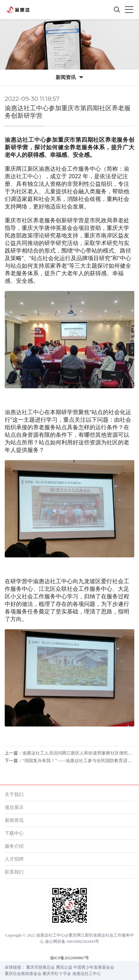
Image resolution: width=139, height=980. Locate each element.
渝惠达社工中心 (25, 140)
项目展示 (14, 807)
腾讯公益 (64, 967)
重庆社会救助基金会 (23, 974)
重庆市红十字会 (57, 974)
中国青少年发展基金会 (94, 967)
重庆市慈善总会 (40, 967)
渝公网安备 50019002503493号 (72, 941)
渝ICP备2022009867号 (69, 958)
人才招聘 (14, 859)
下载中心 (14, 833)
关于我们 (14, 794)
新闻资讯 (14, 820)
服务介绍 (14, 846)
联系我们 (14, 872)
